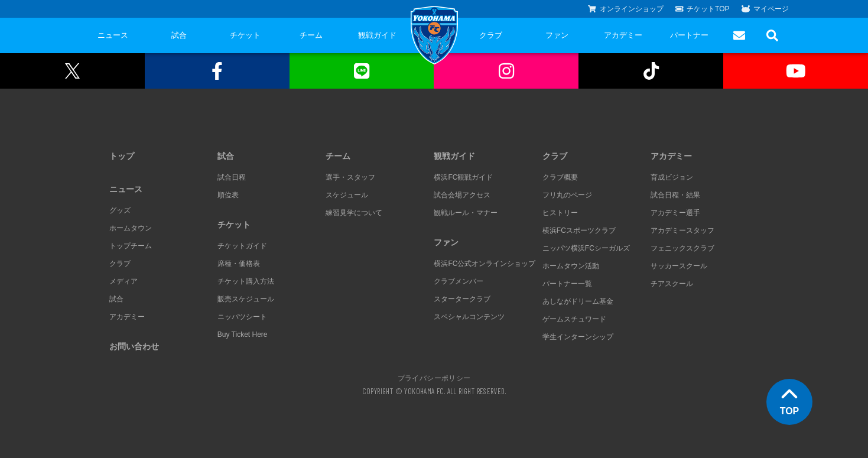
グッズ (120, 210)
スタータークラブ (462, 299)
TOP (790, 401)
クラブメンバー (459, 281)
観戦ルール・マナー (466, 213)
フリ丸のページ (567, 195)
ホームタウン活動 (571, 266)
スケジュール (347, 195)
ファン (557, 35)
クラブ (491, 35)
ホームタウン (131, 228)
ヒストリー (560, 213)
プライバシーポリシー (434, 378)
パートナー (689, 35)
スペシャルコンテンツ (469, 317)
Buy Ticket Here (243, 334)
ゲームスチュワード (574, 319)
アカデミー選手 (675, 213)
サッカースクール (679, 266)
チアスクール (672, 284)
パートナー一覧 (567, 284)
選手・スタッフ (350, 177)
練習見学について (354, 213)
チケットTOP (703, 9)
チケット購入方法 (246, 281)
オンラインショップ (626, 9)
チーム (311, 35)
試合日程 (232, 177)
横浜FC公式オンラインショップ (485, 264)
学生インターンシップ (578, 337)
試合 (179, 35)
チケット (245, 35)
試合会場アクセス (462, 195)
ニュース (113, 35)
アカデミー (623, 35)
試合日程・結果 (675, 195)
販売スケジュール (246, 299)
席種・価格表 (239, 264)
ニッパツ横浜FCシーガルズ (586, 248)
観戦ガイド (377, 35)
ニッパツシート (242, 317)
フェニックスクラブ (682, 248)
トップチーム (131, 246)
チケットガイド (242, 246)
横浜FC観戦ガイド (463, 177)
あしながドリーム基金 (578, 301)
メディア (123, 281)
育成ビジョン (672, 177)
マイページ (765, 9)
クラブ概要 (560, 177)
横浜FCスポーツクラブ (579, 230)
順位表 (228, 195)
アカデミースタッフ (682, 230)
